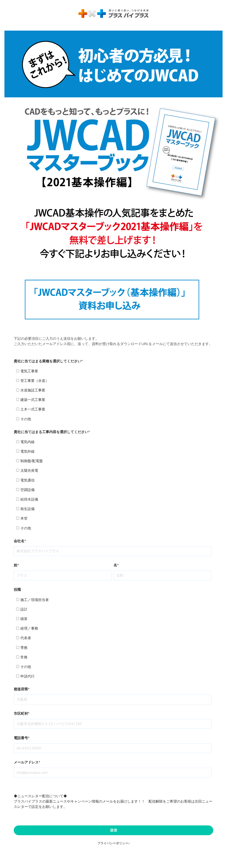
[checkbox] (113, 395)
